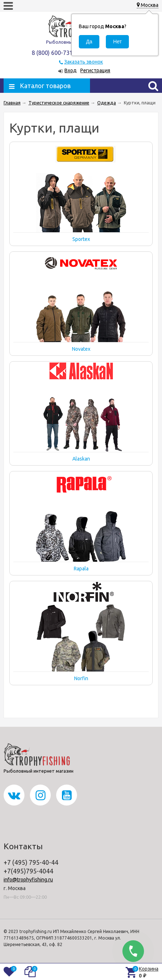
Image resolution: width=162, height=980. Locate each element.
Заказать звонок (84, 62)
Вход (71, 70)
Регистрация (95, 70)
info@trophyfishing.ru (28, 880)
